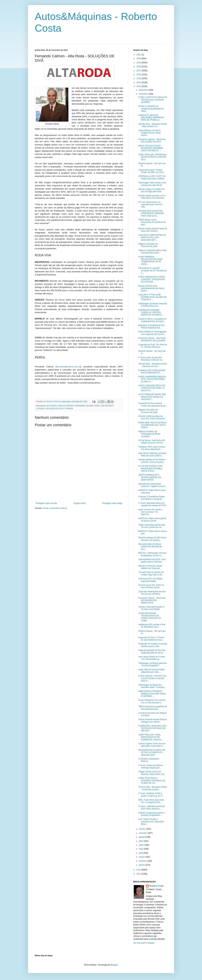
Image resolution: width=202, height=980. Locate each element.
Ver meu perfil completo (144, 943)
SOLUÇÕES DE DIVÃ (54, 409)
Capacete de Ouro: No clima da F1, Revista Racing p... (153, 346)
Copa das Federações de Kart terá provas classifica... (152, 593)
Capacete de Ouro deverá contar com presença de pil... (153, 404)
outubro (143, 829)
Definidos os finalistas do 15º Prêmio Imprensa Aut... (151, 327)
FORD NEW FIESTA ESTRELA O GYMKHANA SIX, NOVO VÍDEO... (152, 425)
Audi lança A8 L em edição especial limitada (150, 580)
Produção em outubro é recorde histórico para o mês (153, 645)
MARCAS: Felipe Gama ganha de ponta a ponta (152, 520)
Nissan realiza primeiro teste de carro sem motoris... (153, 230)
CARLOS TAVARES (66, 406)
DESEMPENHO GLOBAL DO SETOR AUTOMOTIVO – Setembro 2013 (152, 753)
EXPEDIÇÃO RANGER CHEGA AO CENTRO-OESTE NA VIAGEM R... (151, 313)
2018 (139, 67)
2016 (139, 74)
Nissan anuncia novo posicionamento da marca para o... (151, 288)
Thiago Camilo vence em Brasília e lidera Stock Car (151, 773)
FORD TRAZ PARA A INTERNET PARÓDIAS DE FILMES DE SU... (152, 781)
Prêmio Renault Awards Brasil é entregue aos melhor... (153, 721)
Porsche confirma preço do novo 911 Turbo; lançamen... (153, 417)
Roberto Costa (156, 886)
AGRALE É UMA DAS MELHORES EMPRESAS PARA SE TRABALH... (151, 118)
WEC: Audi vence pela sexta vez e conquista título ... (151, 801)
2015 (139, 78)
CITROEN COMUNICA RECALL (149, 760)
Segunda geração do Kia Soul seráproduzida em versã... (152, 651)
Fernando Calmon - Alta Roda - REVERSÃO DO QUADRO (152, 339)
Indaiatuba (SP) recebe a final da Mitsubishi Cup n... (152, 626)
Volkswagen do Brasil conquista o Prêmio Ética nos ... (153, 305)
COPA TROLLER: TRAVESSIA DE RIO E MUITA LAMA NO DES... (152, 157)
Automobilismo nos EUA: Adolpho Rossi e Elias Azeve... (150, 133)
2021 (139, 55)
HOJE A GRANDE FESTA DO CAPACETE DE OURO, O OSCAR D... (152, 388)
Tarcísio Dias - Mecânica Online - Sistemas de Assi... (153, 365)
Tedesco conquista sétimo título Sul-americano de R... (153, 252)
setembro (143, 833)
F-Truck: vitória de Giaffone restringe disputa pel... (151, 767)
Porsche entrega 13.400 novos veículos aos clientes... (152, 539)
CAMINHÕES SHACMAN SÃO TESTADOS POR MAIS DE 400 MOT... (152, 728)
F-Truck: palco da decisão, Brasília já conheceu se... (151, 359)
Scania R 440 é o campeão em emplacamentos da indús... (152, 320)
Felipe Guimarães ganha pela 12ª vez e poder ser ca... (152, 526)
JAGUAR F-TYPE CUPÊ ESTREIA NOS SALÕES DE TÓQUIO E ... (152, 297)
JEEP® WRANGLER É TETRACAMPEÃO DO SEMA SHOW (150, 477)
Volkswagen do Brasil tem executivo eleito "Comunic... (152, 686)
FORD (97, 406)
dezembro (144, 90)
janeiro (142, 865)
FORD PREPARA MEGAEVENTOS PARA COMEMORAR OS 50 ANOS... (150, 260)
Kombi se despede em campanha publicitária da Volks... (151, 109)
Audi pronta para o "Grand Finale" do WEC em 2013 (151, 171)
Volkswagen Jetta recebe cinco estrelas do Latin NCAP (152, 184)
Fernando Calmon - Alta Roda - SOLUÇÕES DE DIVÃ (152, 140)
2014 (139, 82)
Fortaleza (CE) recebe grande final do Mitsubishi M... (152, 371)
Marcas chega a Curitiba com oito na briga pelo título (152, 190)
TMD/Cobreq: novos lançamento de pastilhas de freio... (152, 222)
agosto (142, 837)
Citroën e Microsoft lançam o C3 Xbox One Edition (151, 608)
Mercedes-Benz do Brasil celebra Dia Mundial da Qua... (150, 547)
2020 (139, 59)
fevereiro (143, 861)
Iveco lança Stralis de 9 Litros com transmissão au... (152, 658)
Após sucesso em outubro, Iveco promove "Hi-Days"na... (150, 512)
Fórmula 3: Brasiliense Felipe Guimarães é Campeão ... (151, 498)
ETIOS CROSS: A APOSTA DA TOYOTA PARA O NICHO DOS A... (152, 678)
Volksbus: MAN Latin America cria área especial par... (152, 448)
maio (141, 849)
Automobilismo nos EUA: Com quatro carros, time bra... (152, 561)
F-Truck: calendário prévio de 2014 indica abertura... (152, 808)
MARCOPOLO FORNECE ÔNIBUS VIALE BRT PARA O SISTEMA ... (152, 694)
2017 (139, 71)
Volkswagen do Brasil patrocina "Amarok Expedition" (153, 664)
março (142, 857)
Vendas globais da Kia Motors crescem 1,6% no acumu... (152, 461)
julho (141, 841)
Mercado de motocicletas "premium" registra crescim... (153, 485)
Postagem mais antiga (112, 503)
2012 (139, 870)
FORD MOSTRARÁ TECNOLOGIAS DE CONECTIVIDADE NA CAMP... (150, 617)
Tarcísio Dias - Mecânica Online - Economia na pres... (153, 788)
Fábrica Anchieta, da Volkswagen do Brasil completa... (149, 434)
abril (141, 853)
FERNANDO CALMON (84, 406)
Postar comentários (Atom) (55, 508)
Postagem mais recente (46, 503)
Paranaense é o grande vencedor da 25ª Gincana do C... (153, 271)
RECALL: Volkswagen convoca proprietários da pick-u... (152, 554)
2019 (139, 63)
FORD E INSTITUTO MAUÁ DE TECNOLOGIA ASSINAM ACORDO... (153, 100)
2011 (139, 874)
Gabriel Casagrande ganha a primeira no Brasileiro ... (151, 814)
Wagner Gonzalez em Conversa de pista (148, 245)
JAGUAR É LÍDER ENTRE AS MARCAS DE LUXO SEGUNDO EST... (152, 238)
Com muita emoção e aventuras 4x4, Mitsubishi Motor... (151, 822)
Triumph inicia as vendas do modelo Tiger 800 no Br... (151, 573)
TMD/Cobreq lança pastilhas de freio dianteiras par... (153, 708)
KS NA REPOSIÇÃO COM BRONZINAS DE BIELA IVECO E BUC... (150, 468)
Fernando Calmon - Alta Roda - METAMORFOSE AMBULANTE (152, 600)
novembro (144, 94)
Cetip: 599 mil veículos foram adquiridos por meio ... (151, 671)
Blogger (114, 965)
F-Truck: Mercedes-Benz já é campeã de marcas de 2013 (152, 504)
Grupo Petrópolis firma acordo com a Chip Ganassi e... (152, 701)
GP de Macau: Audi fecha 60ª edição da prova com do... (152, 442)
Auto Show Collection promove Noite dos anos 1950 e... (152, 454)
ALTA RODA (52, 406)
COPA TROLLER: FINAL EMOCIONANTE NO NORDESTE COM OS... (151, 737)
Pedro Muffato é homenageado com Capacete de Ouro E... (152, 333)
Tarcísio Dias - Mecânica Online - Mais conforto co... (153, 125)
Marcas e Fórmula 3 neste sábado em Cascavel (150, 567)
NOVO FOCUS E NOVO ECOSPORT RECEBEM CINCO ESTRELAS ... (151, 148)
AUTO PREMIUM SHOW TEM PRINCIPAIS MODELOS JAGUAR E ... (152, 397)
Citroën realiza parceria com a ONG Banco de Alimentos (152, 197)
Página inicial (80, 503)
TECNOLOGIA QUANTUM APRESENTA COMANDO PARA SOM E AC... (151, 213)
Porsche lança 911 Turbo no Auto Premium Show (151, 586)
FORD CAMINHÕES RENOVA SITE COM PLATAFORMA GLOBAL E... (152, 379)
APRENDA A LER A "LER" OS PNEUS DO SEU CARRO (152, 177)
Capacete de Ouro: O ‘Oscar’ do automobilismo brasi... (151, 639)
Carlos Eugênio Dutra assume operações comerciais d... (152, 745)
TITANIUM (69, 409)
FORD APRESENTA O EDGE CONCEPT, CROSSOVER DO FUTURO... (152, 279)
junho (142, 845)
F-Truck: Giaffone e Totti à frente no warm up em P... (151, 795)
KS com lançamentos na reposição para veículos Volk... (150, 205)
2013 (139, 86)
